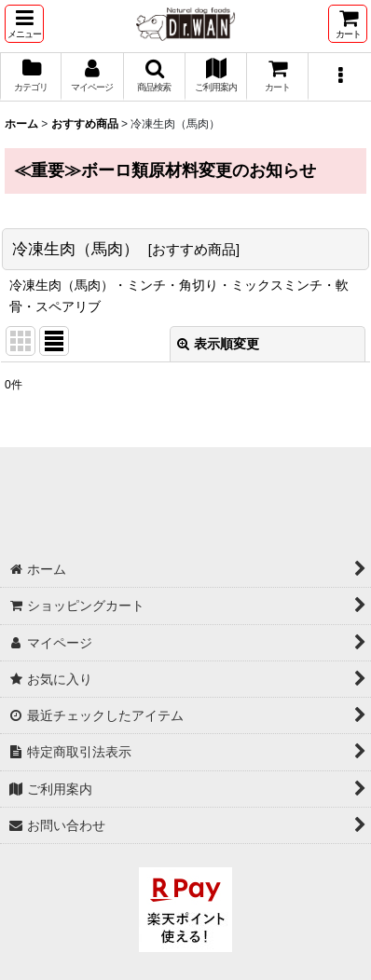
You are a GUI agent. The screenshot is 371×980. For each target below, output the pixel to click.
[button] (24, 24)
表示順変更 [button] (218, 344)
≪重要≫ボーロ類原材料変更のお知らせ (165, 170)
